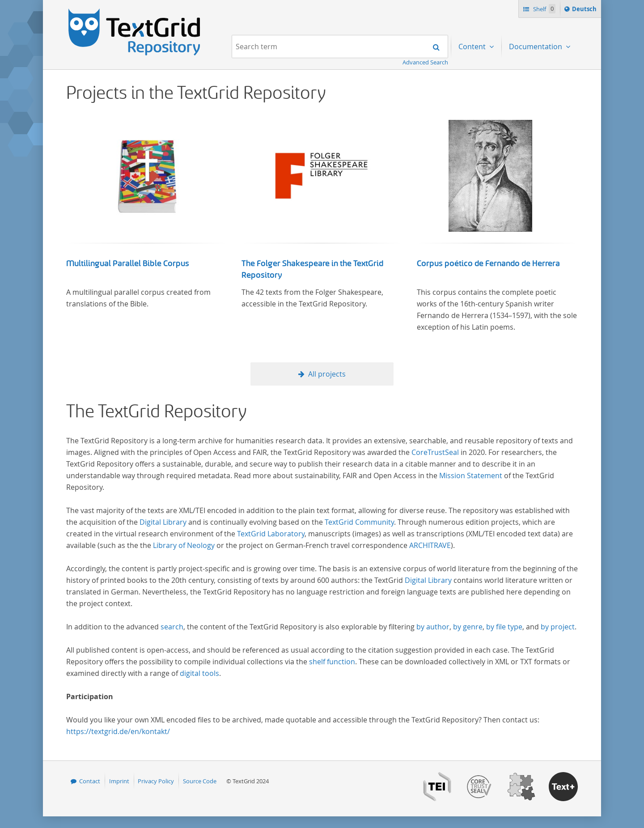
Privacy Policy (156, 781)
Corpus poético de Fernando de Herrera (488, 263)
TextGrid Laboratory (271, 534)
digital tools (199, 673)
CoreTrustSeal (435, 452)
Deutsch (585, 10)
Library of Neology (184, 545)
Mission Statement (471, 476)
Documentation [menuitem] (536, 47)
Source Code (200, 781)
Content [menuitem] (473, 47)
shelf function (332, 662)
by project (558, 627)
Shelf (544, 9)
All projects (327, 374)
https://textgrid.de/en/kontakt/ (118, 731)
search (172, 627)
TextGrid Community (359, 522)
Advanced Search (425, 62)
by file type (504, 627)
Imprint (119, 781)
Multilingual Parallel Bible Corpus (128, 263)
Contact (90, 781)
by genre (468, 627)
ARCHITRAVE (430, 545)
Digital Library (163, 522)
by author (433, 627)
